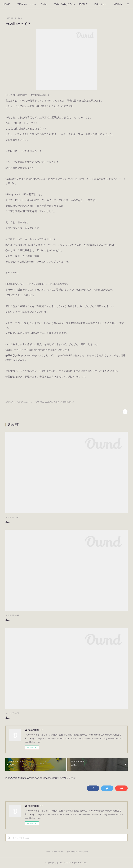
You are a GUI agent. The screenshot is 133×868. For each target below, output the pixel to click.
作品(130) (9, 402)
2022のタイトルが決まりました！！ (28, 718)
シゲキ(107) (19, 402)
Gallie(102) (58, 402)
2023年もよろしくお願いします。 (26, 620)
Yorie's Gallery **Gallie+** (65, 4)
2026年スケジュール (26, 4)
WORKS (118, 4)
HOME (7, 4)
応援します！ (101, 4)
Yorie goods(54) (46, 402)
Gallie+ (44, 4)
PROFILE (83, 4)
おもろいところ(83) (32, 402)
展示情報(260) (68, 402)
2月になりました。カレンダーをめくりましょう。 (37, 522)
